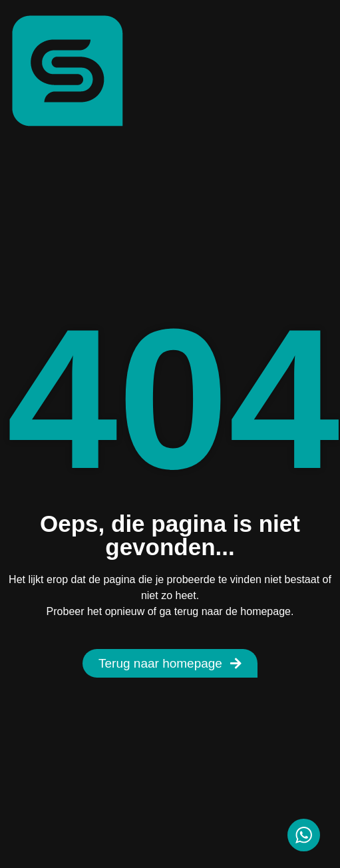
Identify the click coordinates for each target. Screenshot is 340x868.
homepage (265, 611)
